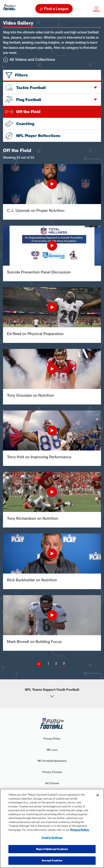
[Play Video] (52, 184)
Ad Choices (52, 783)
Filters (21, 75)
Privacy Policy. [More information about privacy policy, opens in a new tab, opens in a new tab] (80, 830)
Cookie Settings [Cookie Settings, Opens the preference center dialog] (52, 838)
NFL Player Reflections (33, 136)
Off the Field (23, 112)
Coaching (20, 124)
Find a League (56, 9)
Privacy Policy (52, 739)
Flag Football (23, 100)
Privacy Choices (52, 772)
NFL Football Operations (52, 761)
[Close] (98, 795)
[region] (52, 828)
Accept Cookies (52, 860)
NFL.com (52, 750)
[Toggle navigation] (96, 9)
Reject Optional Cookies (52, 849)
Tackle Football (25, 88)
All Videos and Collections (32, 59)
